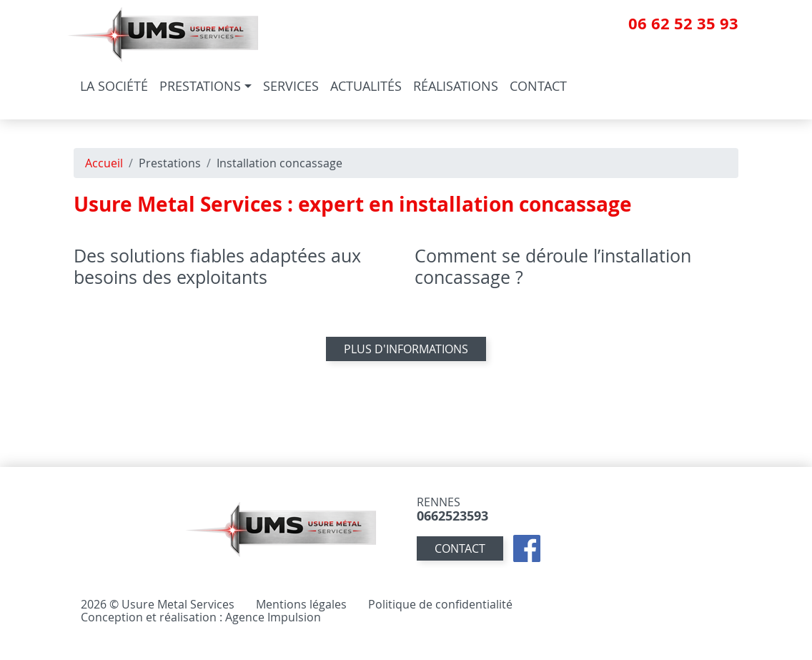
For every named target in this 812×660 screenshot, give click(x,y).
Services (291, 86)
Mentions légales (301, 604)
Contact (538, 86)
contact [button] (460, 548)
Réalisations (456, 86)
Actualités (366, 86)
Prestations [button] (200, 86)
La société (114, 86)
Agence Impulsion (273, 617)
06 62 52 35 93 (683, 23)
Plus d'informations (406, 349)
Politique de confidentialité (440, 604)
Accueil (104, 163)
